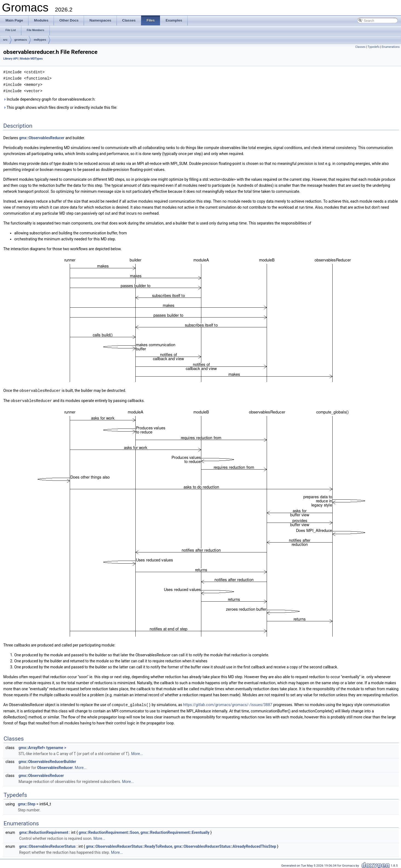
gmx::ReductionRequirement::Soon (109, 831)
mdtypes (40, 40)
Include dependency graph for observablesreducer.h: (49, 98)
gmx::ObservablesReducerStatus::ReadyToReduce (129, 844)
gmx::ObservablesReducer (42, 137)
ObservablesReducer (55, 766)
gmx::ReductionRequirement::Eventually (175, 831)
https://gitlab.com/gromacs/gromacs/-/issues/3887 (228, 703)
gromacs (21, 40)
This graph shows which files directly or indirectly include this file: (60, 106)
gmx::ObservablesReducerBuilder (47, 760)
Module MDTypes (31, 59)
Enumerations (391, 47)
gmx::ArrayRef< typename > (42, 746)
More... (137, 752)
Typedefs (374, 47)
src (5, 40)
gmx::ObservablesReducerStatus (47, 844)
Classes (360, 47)
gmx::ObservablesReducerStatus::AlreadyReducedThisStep (225, 844)
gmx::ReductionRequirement (44, 831)
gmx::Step (27, 802)
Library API (11, 59)
